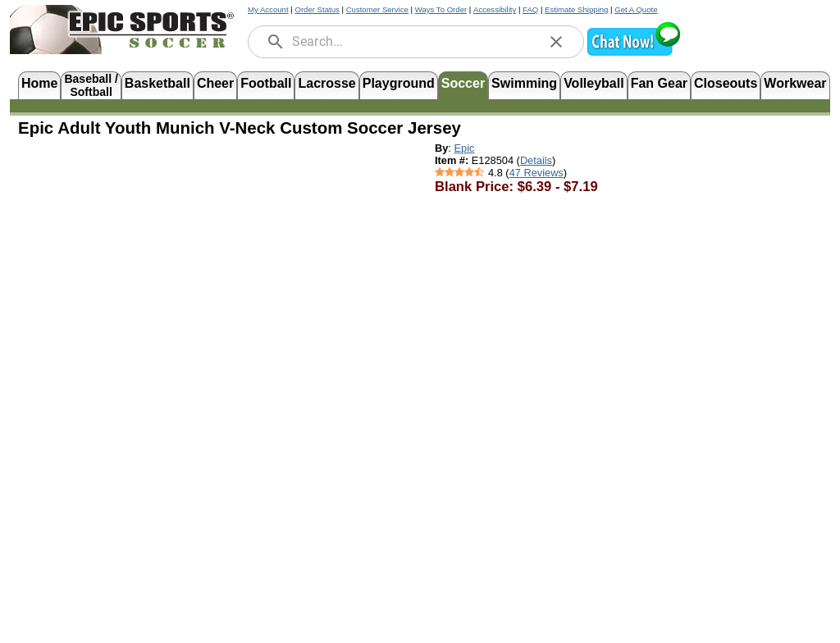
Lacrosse (326, 83)
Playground (399, 83)
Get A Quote (636, 9)
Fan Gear (659, 83)
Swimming (524, 83)
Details (536, 160)
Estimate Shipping (576, 9)
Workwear (795, 83)
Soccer (463, 83)
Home (39, 83)
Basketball (157, 83)
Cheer (215, 83)
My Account (268, 9)
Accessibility (495, 9)
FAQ (530, 9)
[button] (633, 54)
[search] (276, 42)
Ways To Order (441, 9)
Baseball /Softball (91, 84)
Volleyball (594, 83)
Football (266, 83)
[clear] (556, 42)
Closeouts (726, 83)
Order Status (317, 9)
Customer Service (377, 9)
